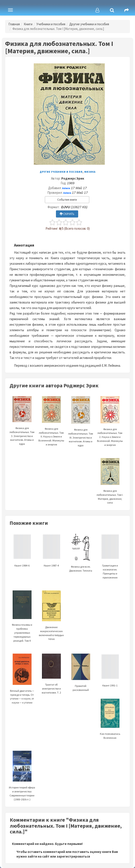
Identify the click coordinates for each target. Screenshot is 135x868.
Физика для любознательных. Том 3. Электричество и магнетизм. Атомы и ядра (22, 426)
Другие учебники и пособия (89, 24)
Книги (28, 24)
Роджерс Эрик (73, 178)
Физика (90, 172)
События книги (67, 200)
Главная (14, 24)
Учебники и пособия (51, 24)
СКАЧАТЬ (67, 214)
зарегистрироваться (73, 856)
